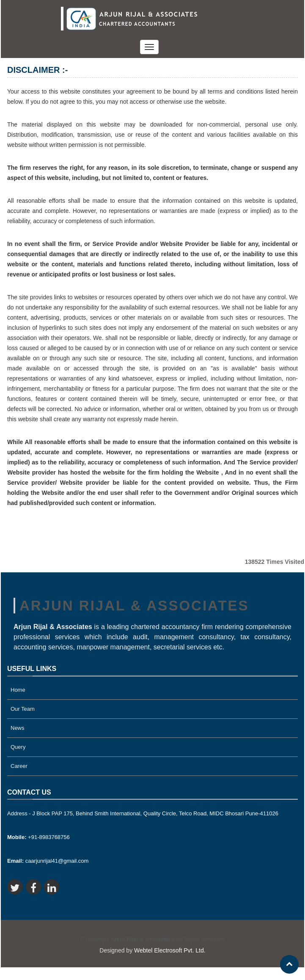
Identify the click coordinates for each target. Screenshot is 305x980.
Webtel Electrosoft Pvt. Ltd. (170, 950)
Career (19, 766)
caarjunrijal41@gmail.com (48, 861)
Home (18, 690)
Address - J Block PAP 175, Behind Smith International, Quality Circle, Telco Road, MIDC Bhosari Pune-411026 (143, 813)
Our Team (23, 709)
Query (18, 747)
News (18, 728)
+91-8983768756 (38, 837)
